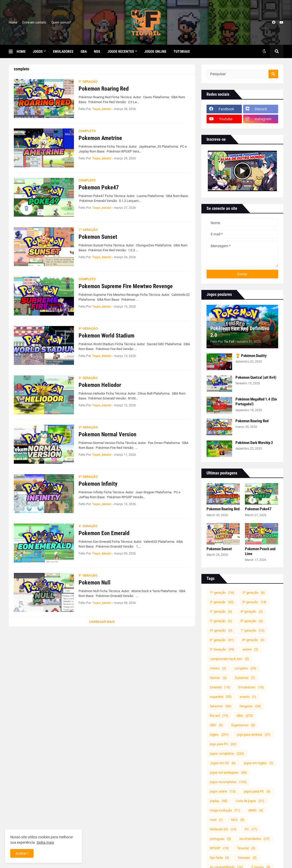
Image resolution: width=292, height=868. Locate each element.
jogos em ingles (259, 763)
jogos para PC (257, 791)
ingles (219, 735)
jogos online (223, 791)
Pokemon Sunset (98, 237)
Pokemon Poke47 (99, 187)
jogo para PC (223, 744)
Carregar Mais (102, 622)
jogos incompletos (228, 782)
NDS (238, 820)
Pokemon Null (95, 583)
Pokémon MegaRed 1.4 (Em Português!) (256, 402)
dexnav (218, 678)
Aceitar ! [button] (22, 853)
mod (216, 820)
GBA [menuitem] (84, 51)
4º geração (252, 611)
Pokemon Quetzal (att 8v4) (256, 377)
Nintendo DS (223, 829)
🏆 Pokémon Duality (251, 356)
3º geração (254, 602)
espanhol (221, 697)
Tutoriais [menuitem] (182, 51)
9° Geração (222, 649)
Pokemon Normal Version (107, 434)
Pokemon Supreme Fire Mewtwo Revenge (126, 286)
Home (13, 23)
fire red (219, 716)
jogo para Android (254, 735)
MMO (256, 810)
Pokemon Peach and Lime (260, 551)
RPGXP (219, 848)
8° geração (222, 640)
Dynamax (245, 678)
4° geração (221, 611)
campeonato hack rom (229, 659)
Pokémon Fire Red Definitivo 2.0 (240, 332)
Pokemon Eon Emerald (104, 533)
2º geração (254, 593)
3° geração (222, 602)
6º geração (221, 630)
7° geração (253, 630)
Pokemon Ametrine (100, 138)
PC (251, 829)
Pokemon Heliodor (100, 385)
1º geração (222, 593)
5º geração (252, 621)
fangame (250, 706)
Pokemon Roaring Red (104, 89)
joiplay (219, 801)
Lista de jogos (250, 801)
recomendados (254, 839)
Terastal (246, 848)
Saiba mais (45, 842)
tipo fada (220, 858)
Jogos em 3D (223, 763)
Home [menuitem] (21, 51)
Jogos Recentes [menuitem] (121, 51)
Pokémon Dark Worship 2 (254, 443)
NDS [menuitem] (97, 51)
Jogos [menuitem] (38, 51)
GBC (216, 725)
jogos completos (227, 753)
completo (245, 668)
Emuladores (251, 687)
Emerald (220, 687)
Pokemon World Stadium (106, 336)
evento (248, 697)
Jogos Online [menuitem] (155, 51)
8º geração (253, 640)
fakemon (221, 706)
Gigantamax (243, 725)
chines (218, 668)
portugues (220, 839)
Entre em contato (34, 23)
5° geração (221, 621)
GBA (245, 716)
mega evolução (225, 810)
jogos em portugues (228, 772)
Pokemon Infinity (98, 484)
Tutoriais (247, 858)
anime (250, 649)
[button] (13, 51)
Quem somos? (61, 23)
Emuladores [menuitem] (63, 51)
